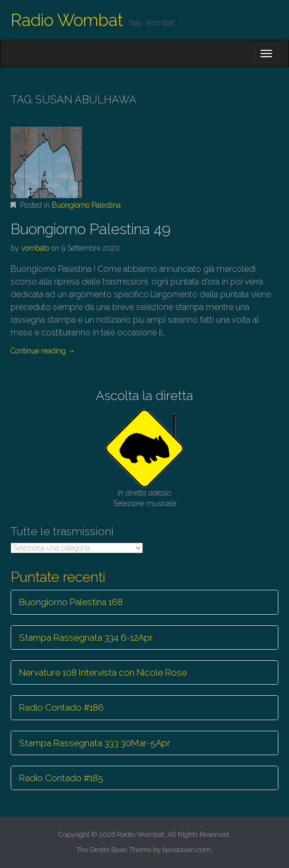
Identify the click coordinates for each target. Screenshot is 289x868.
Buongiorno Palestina (86, 205)
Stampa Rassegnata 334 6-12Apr (86, 637)
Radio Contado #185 (61, 778)
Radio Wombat (67, 20)
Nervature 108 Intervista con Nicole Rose (103, 672)
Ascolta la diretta (144, 396)
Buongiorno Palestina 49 (91, 229)
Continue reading (43, 351)
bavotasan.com (187, 850)
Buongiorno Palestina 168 (71, 602)
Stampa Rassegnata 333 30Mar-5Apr (95, 743)
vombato (35, 248)
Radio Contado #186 (61, 707)
